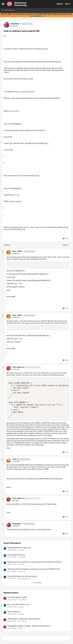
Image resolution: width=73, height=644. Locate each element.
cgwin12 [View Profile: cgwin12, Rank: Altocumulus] (21, 607)
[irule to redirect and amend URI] (16, 254)
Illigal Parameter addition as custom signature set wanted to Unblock (34, 562)
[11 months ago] (12, 600)
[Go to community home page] (17, 4)
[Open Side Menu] (3, 4)
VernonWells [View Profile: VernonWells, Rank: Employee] (22, 621)
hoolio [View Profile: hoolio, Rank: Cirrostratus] (14, 459)
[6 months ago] (12, 607)
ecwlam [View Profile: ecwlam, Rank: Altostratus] (21, 614)
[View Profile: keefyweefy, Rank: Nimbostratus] (6, 25)
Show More (36, 583)
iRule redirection (14, 612)
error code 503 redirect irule (18, 605)
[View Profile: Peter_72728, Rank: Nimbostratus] (9, 252)
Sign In (67, 4)
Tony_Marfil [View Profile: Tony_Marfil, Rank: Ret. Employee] (22, 600)
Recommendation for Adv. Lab (19, 548)
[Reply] (66, 239)
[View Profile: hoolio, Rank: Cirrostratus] (9, 460)
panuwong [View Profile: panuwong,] (21, 571)
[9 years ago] (12, 621)
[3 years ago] (12, 614)
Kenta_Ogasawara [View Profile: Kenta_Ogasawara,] (24, 579)
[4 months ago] (12, 628)
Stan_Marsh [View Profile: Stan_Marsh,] (22, 557)
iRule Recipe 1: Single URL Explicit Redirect (24, 619)
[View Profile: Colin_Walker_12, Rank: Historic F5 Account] (9, 368)
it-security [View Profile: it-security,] (21, 564)
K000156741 (37, 16)
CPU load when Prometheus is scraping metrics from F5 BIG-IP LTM (33, 569)
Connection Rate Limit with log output (22, 576)
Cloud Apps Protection (16, 555)
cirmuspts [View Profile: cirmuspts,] (21, 550)
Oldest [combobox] (66, 245)
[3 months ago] (12, 550)
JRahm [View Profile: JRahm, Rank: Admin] (20, 628)
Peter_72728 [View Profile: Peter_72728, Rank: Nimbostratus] (17, 251)
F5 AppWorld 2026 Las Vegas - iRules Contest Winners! (29, 626)
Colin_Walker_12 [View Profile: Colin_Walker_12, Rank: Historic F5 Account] (18, 367)
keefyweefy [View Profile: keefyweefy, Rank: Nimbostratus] (15, 24)
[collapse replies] (3, 252)
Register (60, 4)
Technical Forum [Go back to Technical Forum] (8, 10)
